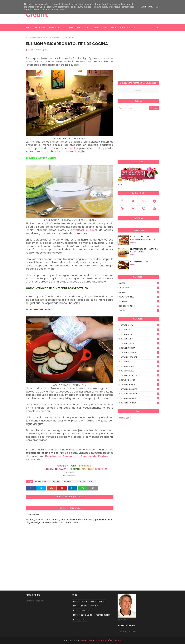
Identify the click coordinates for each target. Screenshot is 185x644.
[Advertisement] (141, 56)
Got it (159, 7)
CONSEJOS (55, 482)
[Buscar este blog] (133, 108)
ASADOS (139, 283)
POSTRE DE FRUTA (97, 601)
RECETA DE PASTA (139, 325)
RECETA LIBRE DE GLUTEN (139, 357)
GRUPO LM (101, 469)
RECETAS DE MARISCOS (139, 403)
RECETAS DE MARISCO (139, 398)
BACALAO (139, 292)
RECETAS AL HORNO (139, 366)
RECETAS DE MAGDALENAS (139, 394)
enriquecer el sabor (84, 230)
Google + (63, 466)
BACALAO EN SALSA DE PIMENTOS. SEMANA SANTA (143, 238)
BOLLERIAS (139, 301)
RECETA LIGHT (139, 362)
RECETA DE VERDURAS (139, 353)
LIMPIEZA (36, 38)
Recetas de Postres (94, 456)
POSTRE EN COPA (80, 606)
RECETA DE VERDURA (139, 348)
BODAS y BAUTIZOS (139, 297)
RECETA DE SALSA (139, 330)
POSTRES (94, 606)
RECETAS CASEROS (139, 371)
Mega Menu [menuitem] (55, 28)
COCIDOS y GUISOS (139, 306)
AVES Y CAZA (139, 288)
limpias (73, 148)
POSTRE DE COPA (80, 601)
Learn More (147, 7)
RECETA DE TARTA (139, 339)
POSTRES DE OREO (103, 615)
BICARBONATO (41, 482)
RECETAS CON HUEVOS (139, 375)
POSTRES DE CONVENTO (83, 615)
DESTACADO (68, 482)
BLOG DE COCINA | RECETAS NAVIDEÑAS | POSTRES (101, 640)
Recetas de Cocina (59, 456)
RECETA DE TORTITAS (139, 343)
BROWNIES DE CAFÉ (139, 262)
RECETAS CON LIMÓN (139, 380)
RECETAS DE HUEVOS (139, 385)
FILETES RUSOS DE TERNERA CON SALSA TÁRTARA (145, 250)
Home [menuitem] (29, 28)
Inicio (28, 38)
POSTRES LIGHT (79, 620)
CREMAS (139, 311)
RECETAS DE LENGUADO (139, 389)
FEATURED (81, 482)
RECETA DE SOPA (139, 334)
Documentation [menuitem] (72, 28)
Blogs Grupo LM (35, 50)
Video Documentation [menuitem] (95, 28)
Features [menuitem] (39, 28)
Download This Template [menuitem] (122, 28)
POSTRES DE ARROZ (81, 610)
